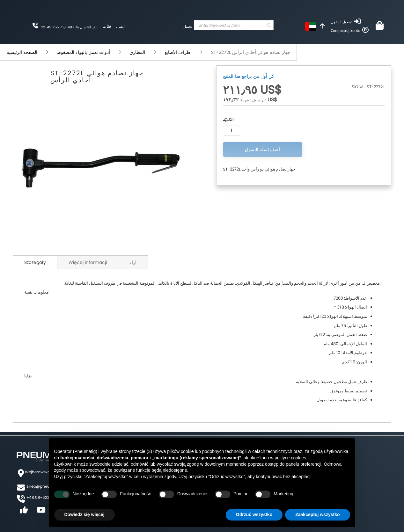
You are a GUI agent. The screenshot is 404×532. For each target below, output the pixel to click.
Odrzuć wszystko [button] (254, 514)
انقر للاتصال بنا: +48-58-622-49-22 (69, 27)
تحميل (188, 26)
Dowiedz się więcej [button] (84, 514)
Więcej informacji (88, 262)
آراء (133, 262)
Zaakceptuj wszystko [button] (317, 514)
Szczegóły (35, 262)
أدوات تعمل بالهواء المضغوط (84, 52)
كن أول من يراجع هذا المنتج (249, 76)
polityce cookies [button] (290, 458)
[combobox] (234, 25)
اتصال (120, 26)
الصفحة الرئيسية (23, 52)
